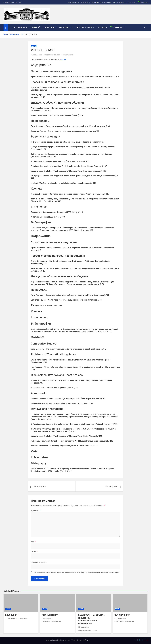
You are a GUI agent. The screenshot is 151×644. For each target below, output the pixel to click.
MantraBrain (84, 640)
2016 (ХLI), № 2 (40, 486)
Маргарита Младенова (51, 621)
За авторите (106, 2)
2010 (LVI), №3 (122, 615)
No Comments (68, 55)
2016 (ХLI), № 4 (111, 486)
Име (33, 541)
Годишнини (95, 2)
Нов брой (85, 2)
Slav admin (23, 618)
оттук (64, 59)
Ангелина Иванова (52, 55)
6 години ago (37, 55)
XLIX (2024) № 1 (50, 615)
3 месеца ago (11, 618)
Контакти (132, 2)
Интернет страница (39, 562)
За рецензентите (119, 2)
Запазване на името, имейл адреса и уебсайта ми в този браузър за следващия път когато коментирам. (77, 572)
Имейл (34, 552)
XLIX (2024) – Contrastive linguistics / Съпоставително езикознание (91, 619)
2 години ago (47, 618)
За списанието (73, 2)
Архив (34, 46)
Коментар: (36, 510)
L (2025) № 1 (12, 615)
